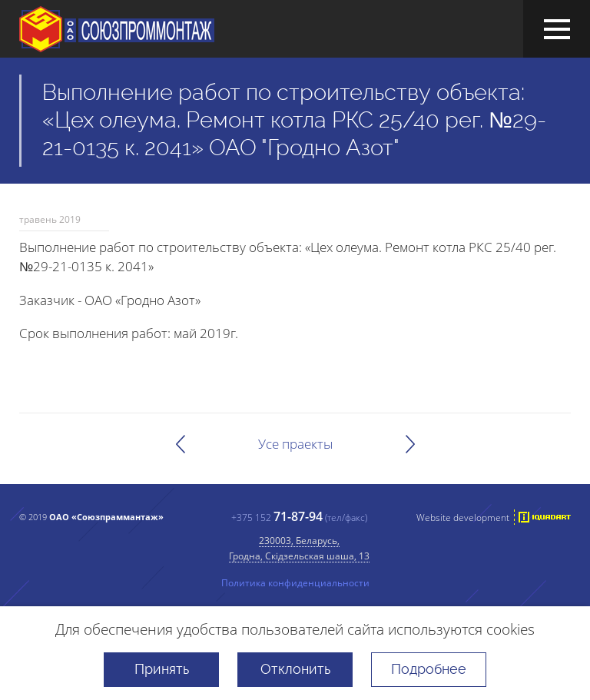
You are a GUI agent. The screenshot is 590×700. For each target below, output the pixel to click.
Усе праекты (295, 444)
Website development (463, 517)
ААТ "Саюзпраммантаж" (117, 29)
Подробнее (429, 669)
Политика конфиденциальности (295, 582)
